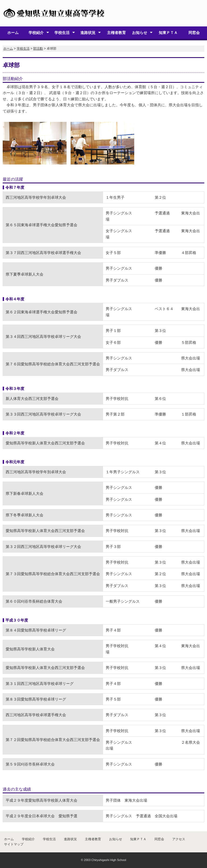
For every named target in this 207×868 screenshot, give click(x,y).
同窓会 (194, 33)
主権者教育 (116, 33)
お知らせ (140, 33)
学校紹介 (36, 33)
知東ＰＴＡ (168, 33)
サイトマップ (14, 844)
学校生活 (62, 33)
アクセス (179, 839)
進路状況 (88, 33)
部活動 (38, 49)
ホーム (13, 33)
